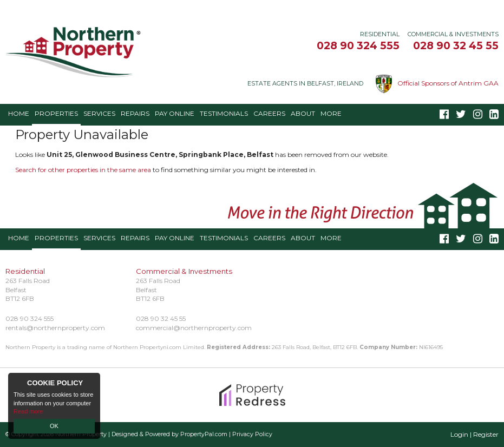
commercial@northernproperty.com (194, 328)
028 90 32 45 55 (456, 45)
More (331, 113)
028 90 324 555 (358, 45)
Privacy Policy (252, 434)
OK (54, 426)
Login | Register (474, 434)
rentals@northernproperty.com (55, 328)
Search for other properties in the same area (83, 170)
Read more (28, 411)
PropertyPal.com (204, 434)
